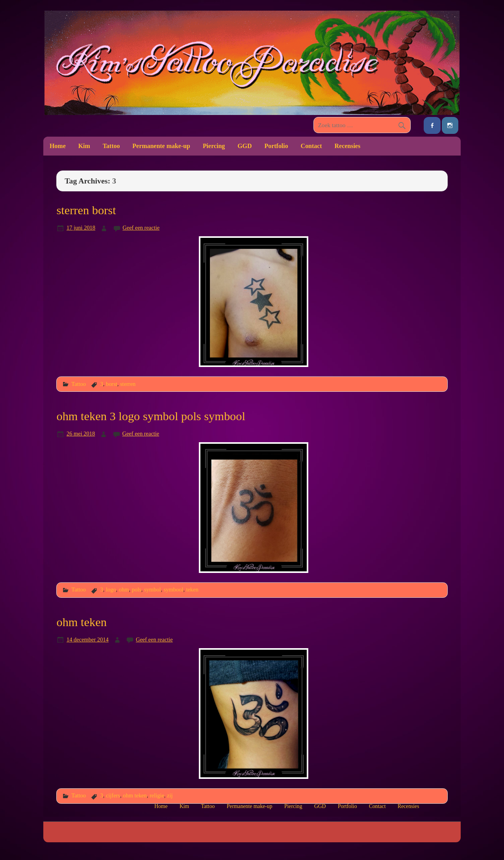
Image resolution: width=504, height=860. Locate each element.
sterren (128, 384)
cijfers (113, 795)
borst (112, 384)
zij (170, 795)
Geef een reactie (141, 228)
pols (137, 589)
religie (157, 795)
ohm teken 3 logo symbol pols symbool (151, 416)
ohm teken (81, 622)
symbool (174, 589)
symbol (153, 589)
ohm (124, 589)
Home (58, 146)
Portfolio (276, 146)
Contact (311, 146)
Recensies (348, 146)
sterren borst (86, 210)
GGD (245, 146)
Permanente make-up (161, 146)
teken (192, 589)
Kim (84, 146)
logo (111, 589)
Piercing (214, 146)
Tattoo (111, 146)
